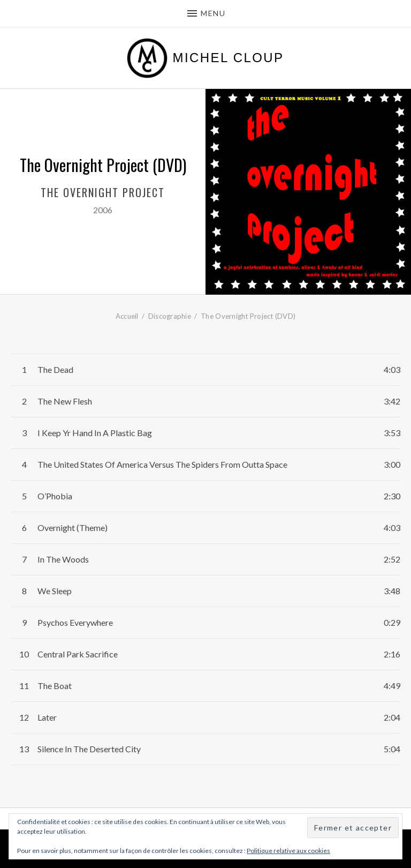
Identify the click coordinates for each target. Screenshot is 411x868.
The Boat (55, 686)
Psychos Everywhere (75, 622)
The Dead (55, 369)
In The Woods (63, 559)
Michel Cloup (229, 58)
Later (47, 717)
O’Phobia (55, 496)
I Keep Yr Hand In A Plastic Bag (95, 433)
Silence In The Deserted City (89, 749)
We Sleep (55, 591)
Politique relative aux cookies (288, 851)
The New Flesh (65, 401)
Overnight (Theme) (73, 527)
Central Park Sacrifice (78, 654)
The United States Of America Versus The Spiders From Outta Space (162, 464)
